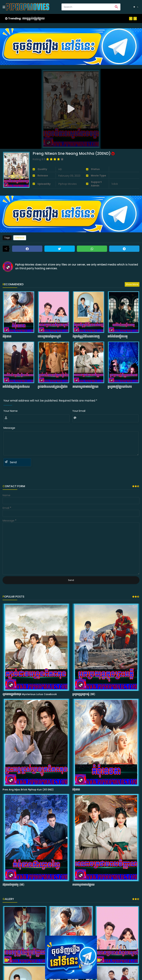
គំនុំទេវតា (7, 337)
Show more (132, 284)
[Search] (87, 7)
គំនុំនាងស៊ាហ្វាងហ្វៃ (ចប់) (13, 885)
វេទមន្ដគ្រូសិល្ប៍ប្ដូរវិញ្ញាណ (34, 18)
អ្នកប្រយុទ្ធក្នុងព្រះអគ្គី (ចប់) (84, 694)
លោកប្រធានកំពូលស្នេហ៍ (49, 337)
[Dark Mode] (136, 7)
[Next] (135, 19)
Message (9, 428)
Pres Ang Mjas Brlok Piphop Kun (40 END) (28, 790)
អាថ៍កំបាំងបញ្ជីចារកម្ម (118, 337)
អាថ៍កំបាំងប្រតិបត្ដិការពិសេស (16, 387)
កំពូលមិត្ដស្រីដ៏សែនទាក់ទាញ (86, 337)
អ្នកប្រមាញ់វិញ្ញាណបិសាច (120, 387)
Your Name (11, 411)
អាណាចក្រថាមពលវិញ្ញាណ (86, 387)
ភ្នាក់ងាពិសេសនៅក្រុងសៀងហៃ (53, 387)
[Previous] (131, 19)
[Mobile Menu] (4, 7)
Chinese (20, 238)
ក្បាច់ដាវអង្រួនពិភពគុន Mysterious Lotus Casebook (30, 694)
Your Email (79, 411)
